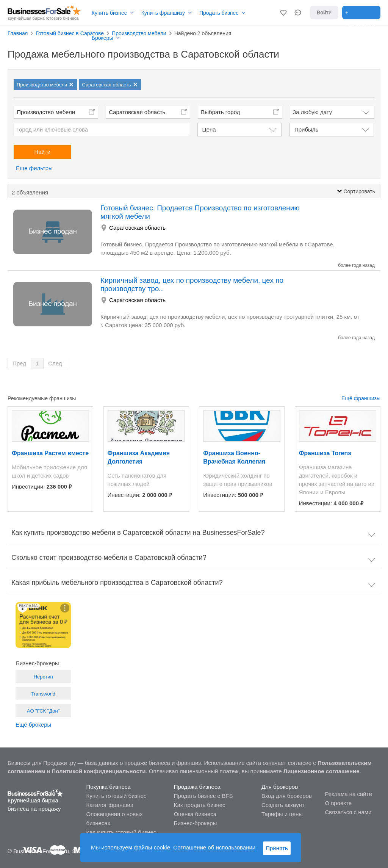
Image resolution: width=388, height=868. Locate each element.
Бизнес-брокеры (196, 823)
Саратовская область (137, 112)
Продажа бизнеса (197, 787)
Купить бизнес (109, 13)
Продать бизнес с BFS (203, 796)
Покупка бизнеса (108, 787)
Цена (209, 129)
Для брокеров (280, 787)
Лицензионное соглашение (322, 771)
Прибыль (306, 129)
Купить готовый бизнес (116, 796)
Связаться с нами (348, 812)
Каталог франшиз (109, 805)
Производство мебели (46, 112)
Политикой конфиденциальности (99, 771)
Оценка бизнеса (195, 814)
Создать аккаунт (283, 805)
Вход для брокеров (287, 796)
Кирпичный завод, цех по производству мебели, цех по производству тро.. (192, 284)
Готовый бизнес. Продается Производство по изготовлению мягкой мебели (200, 212)
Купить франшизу (163, 13)
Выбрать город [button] (220, 112)
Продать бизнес (219, 13)
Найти (42, 152)
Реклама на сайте (348, 794)
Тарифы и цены (282, 814)
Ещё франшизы (361, 398)
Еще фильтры (34, 168)
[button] (283, 13)
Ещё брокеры (33, 725)
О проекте (338, 803)
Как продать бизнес (200, 805)
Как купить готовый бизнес (121, 832)
